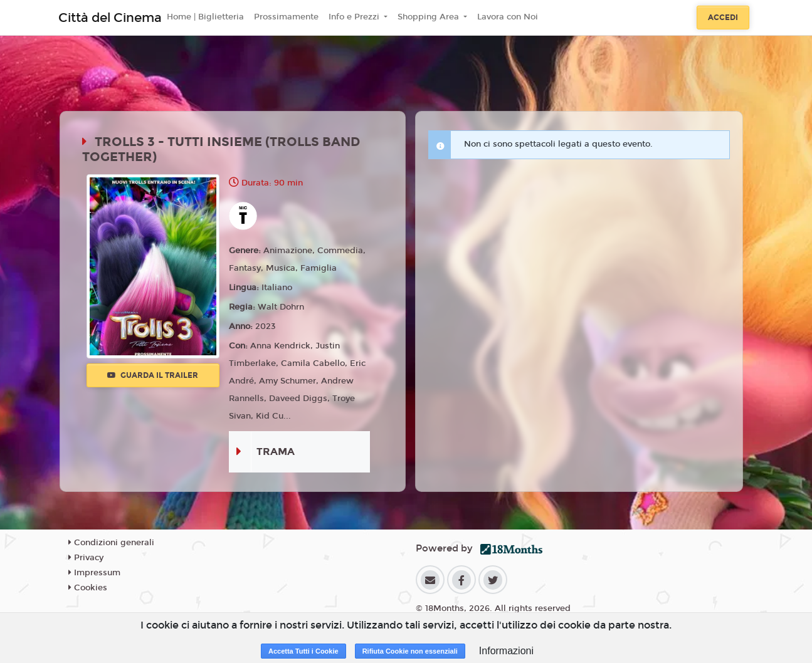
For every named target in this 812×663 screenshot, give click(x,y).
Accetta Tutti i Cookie (303, 651)
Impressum (94, 573)
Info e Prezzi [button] (355, 17)
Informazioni (506, 651)
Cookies (88, 588)
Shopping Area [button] (430, 17)
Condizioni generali (111, 543)
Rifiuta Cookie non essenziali (410, 651)
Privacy (86, 558)
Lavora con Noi (508, 17)
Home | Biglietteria (205, 17)
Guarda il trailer (153, 375)
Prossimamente (286, 17)
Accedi (723, 18)
